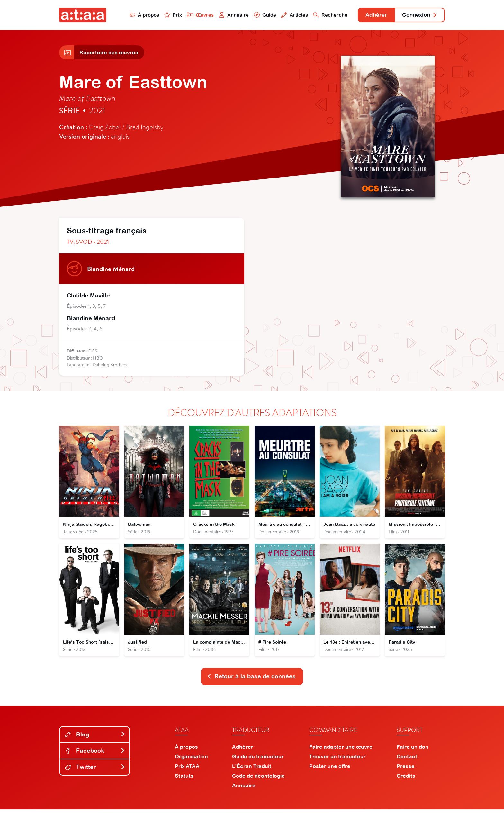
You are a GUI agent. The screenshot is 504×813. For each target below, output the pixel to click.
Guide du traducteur (258, 760)
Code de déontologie (258, 779)
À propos (137, 15)
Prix (166, 15)
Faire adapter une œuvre (341, 750)
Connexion (418, 15)
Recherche (324, 15)
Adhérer (372, 15)
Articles (288, 15)
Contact (407, 760)
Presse (406, 770)
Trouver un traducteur (337, 760)
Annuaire (227, 15)
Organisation (191, 760)
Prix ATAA (187, 770)
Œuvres (193, 15)
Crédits (406, 779)
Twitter (95, 770)
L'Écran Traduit (252, 770)
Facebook (95, 754)
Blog (95, 738)
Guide (258, 15)
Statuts (184, 779)
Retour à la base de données (251, 680)
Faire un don (413, 750)
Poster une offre (330, 770)
